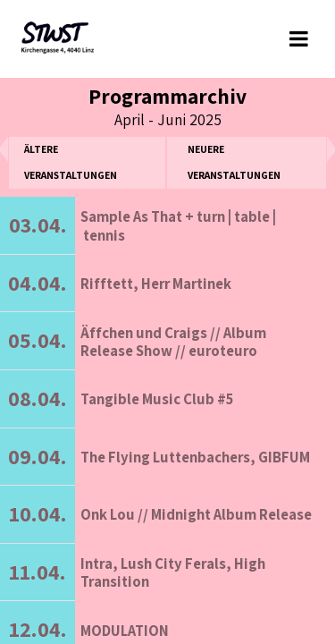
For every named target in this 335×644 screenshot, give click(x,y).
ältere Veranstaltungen (71, 162)
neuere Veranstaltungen (234, 162)
